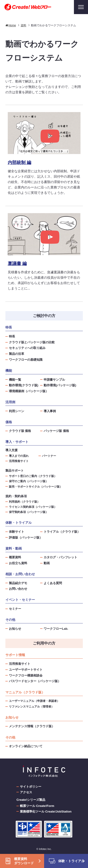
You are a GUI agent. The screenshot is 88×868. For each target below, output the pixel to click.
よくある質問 (53, 583)
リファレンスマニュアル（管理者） (31, 707)
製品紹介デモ (18, 583)
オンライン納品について (26, 746)
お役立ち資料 (18, 563)
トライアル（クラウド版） (62, 532)
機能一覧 (15, 380)
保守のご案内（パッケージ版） (29, 481)
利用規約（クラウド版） (24, 502)
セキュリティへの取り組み (27, 348)
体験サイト (17, 532)
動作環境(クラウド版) (24, 385)
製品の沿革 (17, 354)
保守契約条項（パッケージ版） (29, 512)
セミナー (15, 609)
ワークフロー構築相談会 (26, 675)
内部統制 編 (19, 162)
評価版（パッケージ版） (26, 538)
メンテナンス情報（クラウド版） (32, 726)
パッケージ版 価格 (56, 431)
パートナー (49, 456)
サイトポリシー (31, 787)
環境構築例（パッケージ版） (29, 391)
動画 (47, 563)
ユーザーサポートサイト (26, 670)
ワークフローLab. (56, 629)
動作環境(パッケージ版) (60, 385)
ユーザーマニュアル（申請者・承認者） (34, 701)
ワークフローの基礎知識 (26, 360)
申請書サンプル (54, 380)
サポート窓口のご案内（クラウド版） (33, 476)
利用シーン (17, 411)
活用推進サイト (19, 461)
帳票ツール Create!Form (37, 806)
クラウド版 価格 (20, 431)
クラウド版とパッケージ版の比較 (32, 342)
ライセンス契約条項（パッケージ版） (33, 507)
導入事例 (50, 411)
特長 (12, 336)
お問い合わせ (18, 589)
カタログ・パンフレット (60, 557)
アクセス (26, 792)
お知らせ (15, 629)
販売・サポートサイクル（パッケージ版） (36, 487)
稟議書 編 (17, 264)
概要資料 (15, 557)
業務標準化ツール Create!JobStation (46, 811)
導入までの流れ (19, 456)
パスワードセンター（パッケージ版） (35, 681)
